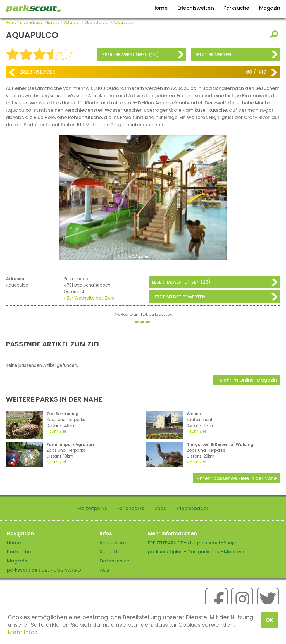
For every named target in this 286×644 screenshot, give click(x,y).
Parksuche (236, 8)
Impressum (113, 543)
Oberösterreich (97, 22)
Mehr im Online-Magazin (248, 380)
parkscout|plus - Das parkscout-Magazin (196, 552)
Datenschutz (115, 561)
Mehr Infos (22, 632)
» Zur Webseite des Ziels (89, 298)
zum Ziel (58, 431)
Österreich (72, 22)
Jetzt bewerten (213, 54)
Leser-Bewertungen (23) (130, 54)
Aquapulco (123, 22)
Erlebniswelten (196, 8)
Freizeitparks (92, 508)
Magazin (270, 8)
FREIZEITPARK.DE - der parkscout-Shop (192, 543)
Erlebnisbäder (32, 22)
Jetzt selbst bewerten (179, 297)
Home (160, 8)
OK (270, 620)
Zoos (160, 508)
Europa (53, 22)
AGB (104, 570)
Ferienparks (131, 508)
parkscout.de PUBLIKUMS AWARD (44, 570)
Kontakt (109, 552)
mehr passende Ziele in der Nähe (238, 478)
